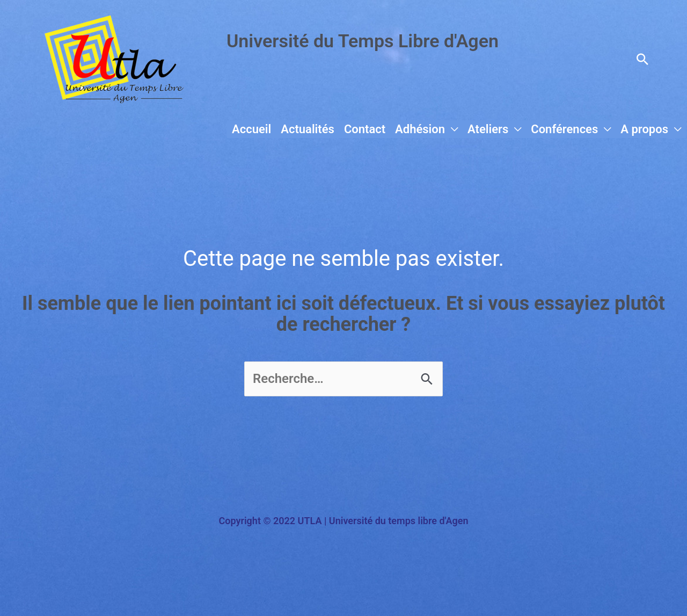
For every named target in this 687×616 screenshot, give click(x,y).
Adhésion (420, 129)
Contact (365, 129)
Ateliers (488, 129)
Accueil (251, 129)
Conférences (564, 129)
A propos (644, 129)
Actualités (308, 129)
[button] (642, 59)
